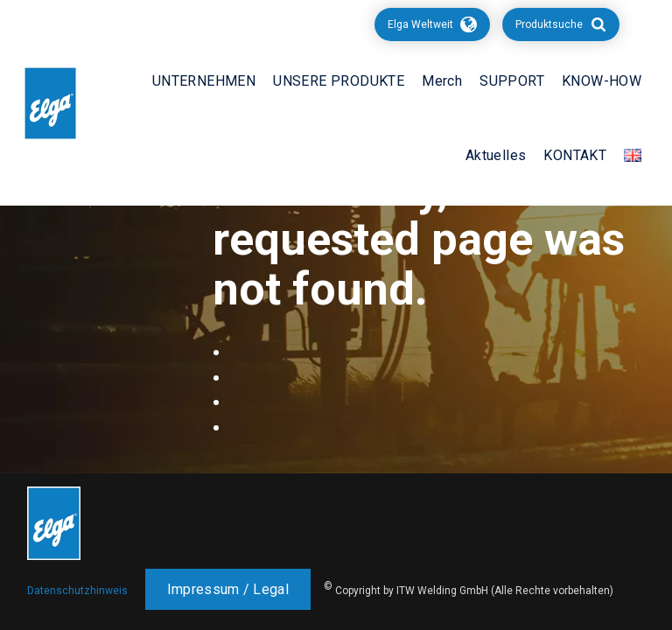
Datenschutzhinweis (77, 591)
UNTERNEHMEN (204, 81)
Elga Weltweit (420, 24)
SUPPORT (512, 81)
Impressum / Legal (228, 589)
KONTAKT (575, 155)
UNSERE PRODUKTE (339, 81)
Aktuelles (496, 155)
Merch (442, 81)
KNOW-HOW (602, 81)
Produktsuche (549, 24)
